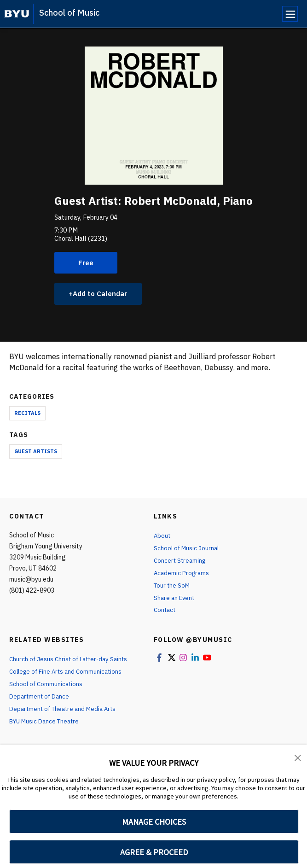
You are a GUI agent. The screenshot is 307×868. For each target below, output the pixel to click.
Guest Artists (36, 453)
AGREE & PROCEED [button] (154, 852)
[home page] (17, 14)
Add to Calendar (103, 295)
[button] (298, 758)
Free (86, 263)
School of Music (69, 13)
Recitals (27, 414)
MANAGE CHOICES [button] (154, 822)
